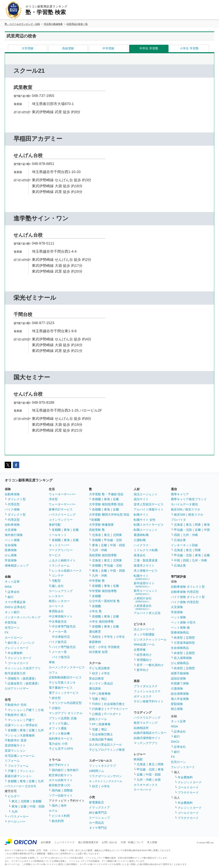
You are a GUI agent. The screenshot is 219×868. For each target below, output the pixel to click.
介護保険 (177, 688)
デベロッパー (17, 822)
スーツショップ (99, 818)
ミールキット (58, 535)
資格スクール (98, 719)
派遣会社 (140, 555)
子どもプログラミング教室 (107, 750)
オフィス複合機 (59, 733)
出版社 (56, 708)
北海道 (96, 535)
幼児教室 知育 (98, 652)
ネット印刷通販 (144, 634)
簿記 (104, 699)
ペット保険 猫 (180, 628)
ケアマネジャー (117, 709)
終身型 (178, 638)
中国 (207, 530)
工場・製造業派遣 (146, 560)
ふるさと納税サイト (62, 560)
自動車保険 (12, 494)
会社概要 (46, 842)
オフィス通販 (58, 728)
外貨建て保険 (180, 683)
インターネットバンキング (23, 617)
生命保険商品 (180, 648)
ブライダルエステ (146, 686)
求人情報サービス (146, 571)
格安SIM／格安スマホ (186, 509)
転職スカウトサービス (149, 525)
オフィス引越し (59, 723)
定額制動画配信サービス (65, 677)
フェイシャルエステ (147, 691)
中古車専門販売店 (64, 626)
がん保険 (11, 555)
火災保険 (11, 530)
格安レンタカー (59, 601)
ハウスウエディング (147, 718)
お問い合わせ (109, 842)
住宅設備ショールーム (20, 756)
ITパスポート (113, 714)
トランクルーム (59, 565)
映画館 (138, 759)
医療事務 (105, 694)
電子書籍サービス (61, 688)
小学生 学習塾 (189, 48)
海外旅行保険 (14, 535)
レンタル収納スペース (67, 571)
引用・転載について (132, 842)
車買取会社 (56, 611)
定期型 (190, 638)
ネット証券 (12, 582)
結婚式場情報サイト (147, 738)
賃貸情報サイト (15, 745)
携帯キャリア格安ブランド (189, 499)
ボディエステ (143, 696)
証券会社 (14, 592)
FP (94, 694)
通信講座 (95, 688)
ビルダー (14, 796)
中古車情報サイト (61, 616)
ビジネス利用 (61, 816)
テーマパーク (143, 790)
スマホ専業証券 (15, 602)
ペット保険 (12, 540)
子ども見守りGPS (61, 749)
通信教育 (95, 632)
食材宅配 (55, 525)
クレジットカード (17, 648)
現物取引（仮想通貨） (23, 678)
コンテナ (58, 576)
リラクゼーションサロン (105, 776)
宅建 (95, 699)
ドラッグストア (99, 807)
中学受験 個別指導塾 (103, 591)
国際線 (68, 790)
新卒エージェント (146, 592)
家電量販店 (96, 802)
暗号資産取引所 (15, 673)
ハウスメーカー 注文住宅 (20, 786)
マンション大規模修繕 (20, 735)
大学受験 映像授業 (101, 525)
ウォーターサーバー (62, 494)
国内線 (56, 790)
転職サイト (141, 515)
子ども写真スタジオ (62, 683)
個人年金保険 (180, 699)
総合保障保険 (180, 694)
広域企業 (180, 540)
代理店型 (14, 504)
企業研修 (140, 650)
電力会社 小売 (58, 744)
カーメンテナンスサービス (67, 667)
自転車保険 (12, 525)
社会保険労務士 (114, 704)
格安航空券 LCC (60, 785)
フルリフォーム (18, 766)
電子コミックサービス (64, 693)
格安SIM (180, 515)
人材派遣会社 (143, 607)
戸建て (30, 710)
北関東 (25, 801)
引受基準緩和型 (184, 643)
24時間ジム (97, 771)
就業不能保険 (180, 673)
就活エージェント (146, 494)
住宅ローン (12, 628)
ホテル (53, 811)
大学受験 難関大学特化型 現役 (109, 515)
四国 (177, 535)
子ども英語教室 (99, 668)
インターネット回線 (184, 545)
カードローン (14, 638)
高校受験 (68, 48)
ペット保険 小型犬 (183, 622)
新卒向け (143, 670)
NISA (8, 587)
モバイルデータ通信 (184, 504)
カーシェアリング (61, 591)
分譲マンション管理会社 (21, 725)
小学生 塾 (95, 611)
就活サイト (141, 499)
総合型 (56, 698)
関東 (161, 764)
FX (7, 632)
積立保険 (177, 709)
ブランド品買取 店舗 (63, 718)
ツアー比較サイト (61, 795)
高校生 (96, 637)
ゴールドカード (18, 663)
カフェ (53, 672)
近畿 (32, 730)
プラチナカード (188, 792)
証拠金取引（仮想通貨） (24, 683)
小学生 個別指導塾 (101, 622)
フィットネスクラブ (102, 766)
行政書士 (98, 709)
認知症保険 (178, 678)
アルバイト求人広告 (147, 613)
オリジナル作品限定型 (67, 703)
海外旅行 (73, 770)
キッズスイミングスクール (106, 781)
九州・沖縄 (99, 550)
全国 (158, 780)
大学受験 (28, 48)
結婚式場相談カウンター (150, 733)
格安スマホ (196, 515)
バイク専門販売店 (64, 647)
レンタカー (56, 596)
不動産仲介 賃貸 (16, 740)
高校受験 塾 (97, 530)
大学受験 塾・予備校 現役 (106, 494)
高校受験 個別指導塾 (103, 555)
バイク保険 (12, 509)
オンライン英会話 (101, 683)
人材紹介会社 (143, 600)
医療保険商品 (180, 632)
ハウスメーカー (18, 816)
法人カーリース (144, 629)
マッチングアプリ (146, 743)
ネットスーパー (59, 545)
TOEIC (97, 704)
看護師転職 (141, 535)
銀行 (11, 597)
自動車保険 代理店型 (185, 592)
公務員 (96, 714)
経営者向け (144, 655)
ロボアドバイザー (17, 688)
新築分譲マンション (18, 776)
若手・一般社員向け (150, 665)
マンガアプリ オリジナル (66, 713)
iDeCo (175, 742)
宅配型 (56, 581)
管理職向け (144, 660)
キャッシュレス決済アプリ (23, 668)
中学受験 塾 (97, 581)
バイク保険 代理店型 (185, 602)
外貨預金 (11, 622)
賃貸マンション (15, 751)
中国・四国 (37, 806)
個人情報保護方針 (88, 842)
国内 (55, 806)
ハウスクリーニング (62, 515)
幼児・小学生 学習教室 (104, 647)
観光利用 (58, 821)
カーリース (56, 606)
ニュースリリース (64, 842)
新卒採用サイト (144, 585)
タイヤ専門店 (98, 828)
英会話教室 (96, 678)
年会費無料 (15, 653)
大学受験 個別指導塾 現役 (106, 504)
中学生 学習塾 (149, 48)
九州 (41, 730)
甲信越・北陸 (113, 540)
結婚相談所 (141, 728)
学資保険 (11, 560)
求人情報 (152, 842)
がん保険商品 (180, 663)
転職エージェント (146, 530)
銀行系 (12, 643)
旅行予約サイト (59, 765)
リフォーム (12, 761)
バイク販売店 (58, 642)
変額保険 (177, 704)
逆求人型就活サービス (149, 504)
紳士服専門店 (98, 813)
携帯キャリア (180, 494)
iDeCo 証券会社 (15, 607)
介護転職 (140, 540)
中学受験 (108, 48)
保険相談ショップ (17, 565)
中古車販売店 (58, 622)
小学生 (120, 637)
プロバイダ (178, 520)
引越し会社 (56, 586)
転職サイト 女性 (145, 520)
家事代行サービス (61, 509)
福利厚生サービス (61, 739)
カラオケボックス (146, 785)
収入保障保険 (183, 658)
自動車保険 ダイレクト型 (188, 587)
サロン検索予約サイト (149, 701)
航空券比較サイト (61, 775)
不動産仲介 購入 (16, 715)
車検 (52, 662)
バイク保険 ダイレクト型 (188, 597)
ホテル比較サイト (61, 780)
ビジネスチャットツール (150, 640)
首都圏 (12, 730)
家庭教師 (95, 642)
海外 (64, 806)
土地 (41, 710)
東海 (23, 730)
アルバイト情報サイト (149, 509)
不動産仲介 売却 (16, 705)
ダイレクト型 (17, 499)
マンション (15, 710)
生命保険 (11, 545)
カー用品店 (96, 823)
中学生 (108, 637)
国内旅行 (58, 770)
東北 (15, 801)
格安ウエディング (146, 723)
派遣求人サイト (144, 565)
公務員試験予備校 (101, 739)
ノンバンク (27, 643)
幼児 (95, 673)
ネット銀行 (12, 612)
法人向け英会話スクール (105, 745)
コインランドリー (61, 520)
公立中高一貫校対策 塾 (104, 601)
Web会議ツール (144, 644)
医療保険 (11, 550)
